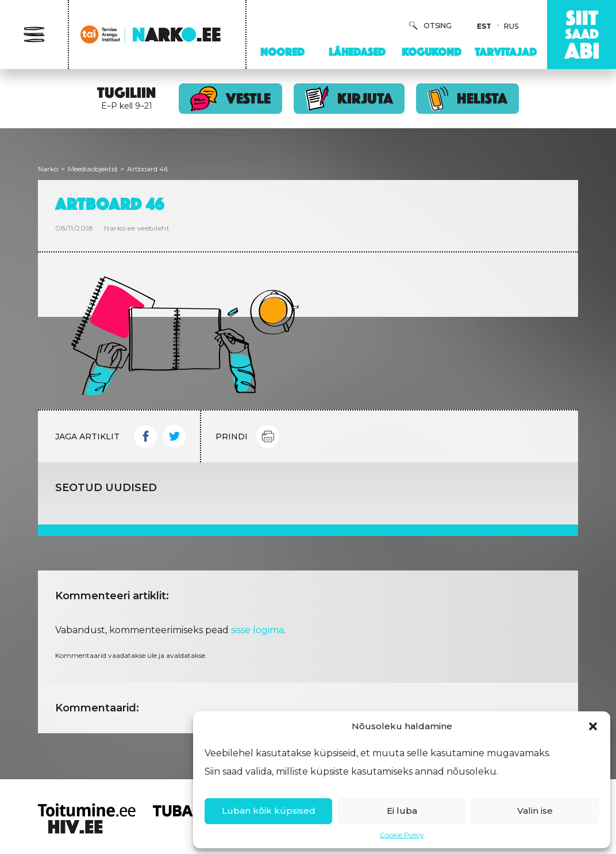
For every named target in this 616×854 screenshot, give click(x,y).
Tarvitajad (506, 52)
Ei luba (402, 811)
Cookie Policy (402, 835)
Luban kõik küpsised (269, 811)
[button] (593, 726)
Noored (282, 52)
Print (268, 436)
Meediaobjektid (93, 169)
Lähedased (357, 52)
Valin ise (535, 811)
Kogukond (432, 52)
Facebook (145, 436)
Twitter (174, 436)
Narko (48, 169)
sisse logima (257, 630)
